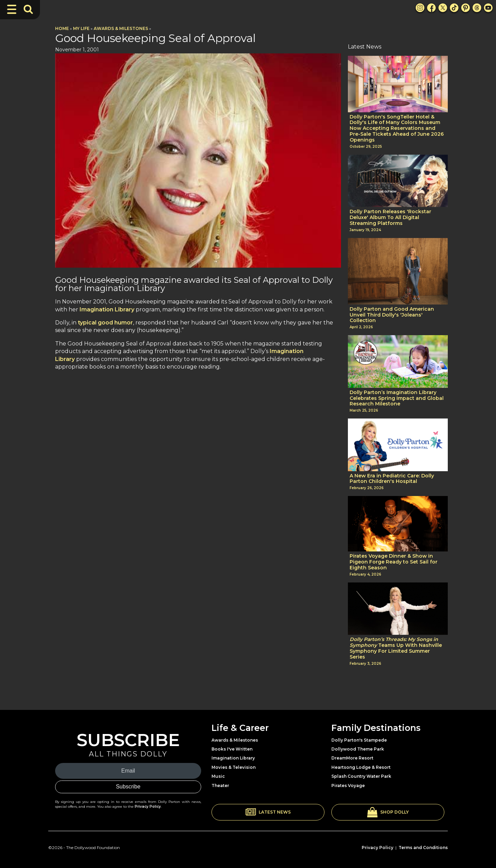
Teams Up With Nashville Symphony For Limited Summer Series (396, 648)
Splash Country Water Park (361, 776)
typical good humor (105, 323)
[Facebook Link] (431, 8)
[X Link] (443, 8)
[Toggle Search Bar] (28, 9)
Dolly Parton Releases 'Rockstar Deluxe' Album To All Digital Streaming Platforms (390, 217)
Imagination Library (107, 309)
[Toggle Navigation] (12, 9)
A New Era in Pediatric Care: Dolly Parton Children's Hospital (392, 479)
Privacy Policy (148, 807)
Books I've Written (232, 749)
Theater (220, 786)
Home (62, 28)
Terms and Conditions (423, 848)
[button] (268, 812)
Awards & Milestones (121, 28)
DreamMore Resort (352, 758)
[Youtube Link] (488, 8)
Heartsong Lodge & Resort (361, 767)
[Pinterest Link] (466, 8)
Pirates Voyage (348, 786)
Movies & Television (234, 767)
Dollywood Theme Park (358, 749)
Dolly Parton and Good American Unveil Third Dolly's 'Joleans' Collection (392, 315)
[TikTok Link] (454, 8)
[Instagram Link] (420, 8)
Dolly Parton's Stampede (359, 740)
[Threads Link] (477, 8)
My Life (81, 28)
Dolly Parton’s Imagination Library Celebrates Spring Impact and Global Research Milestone (397, 398)
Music (218, 776)
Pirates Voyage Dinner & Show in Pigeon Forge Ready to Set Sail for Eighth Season (394, 562)
